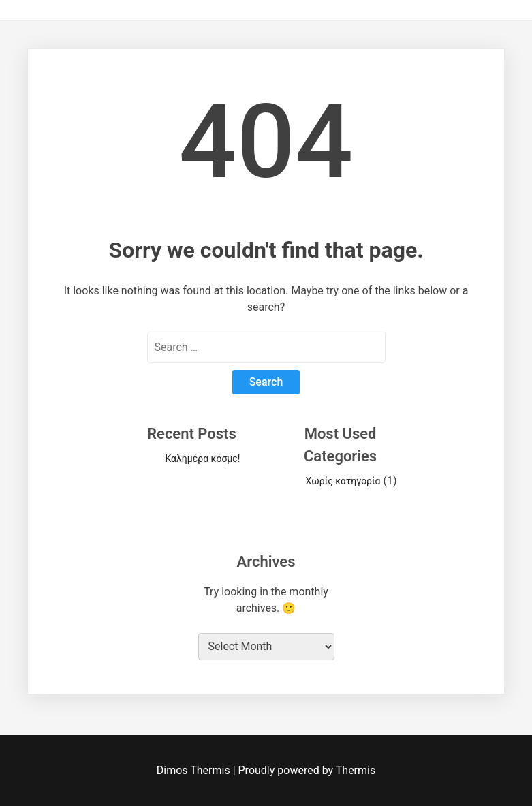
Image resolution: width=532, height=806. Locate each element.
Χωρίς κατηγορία (343, 481)
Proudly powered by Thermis (307, 770)
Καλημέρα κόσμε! (202, 459)
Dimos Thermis (195, 770)
